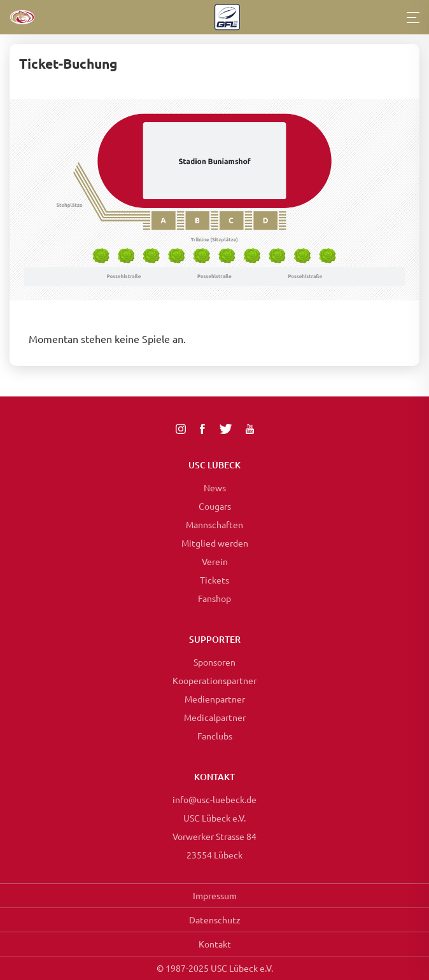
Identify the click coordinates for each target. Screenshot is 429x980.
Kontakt (215, 944)
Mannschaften (215, 524)
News (215, 487)
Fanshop (215, 598)
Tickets (215, 580)
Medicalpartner (215, 717)
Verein (215, 561)
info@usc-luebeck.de (215, 799)
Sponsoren (215, 662)
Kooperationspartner (215, 680)
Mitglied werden (215, 543)
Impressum (215, 895)
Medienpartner (215, 699)
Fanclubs (215, 736)
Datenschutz (215, 920)
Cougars (215, 506)
